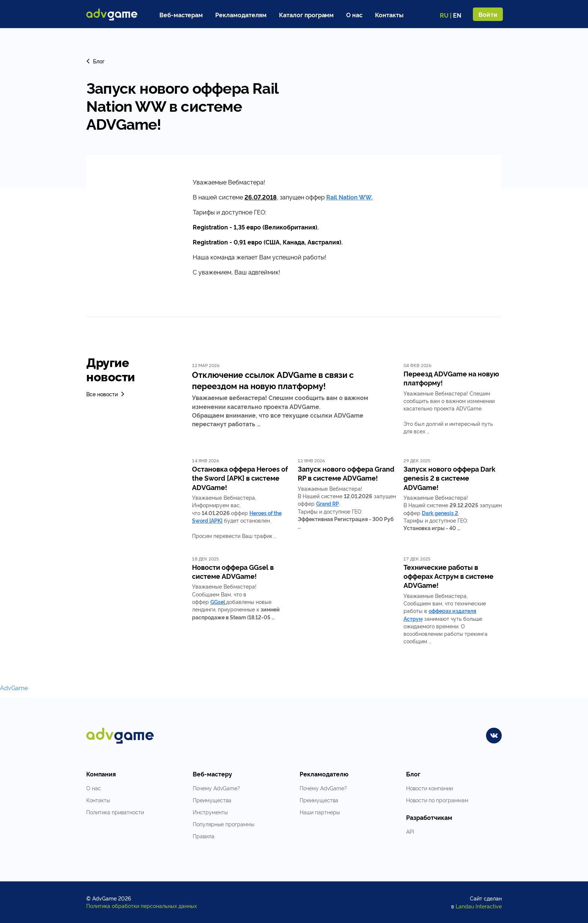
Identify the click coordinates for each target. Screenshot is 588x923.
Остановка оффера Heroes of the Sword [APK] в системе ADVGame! (240, 478)
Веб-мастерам (181, 15)
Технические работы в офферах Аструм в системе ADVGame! (448, 576)
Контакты (389, 15)
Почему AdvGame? (216, 788)
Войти (488, 14)
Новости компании (430, 788)
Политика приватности (115, 812)
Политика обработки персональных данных (142, 906)
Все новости (106, 394)
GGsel (218, 602)
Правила (204, 836)
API (410, 831)
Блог (95, 61)
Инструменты (210, 812)
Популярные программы (223, 824)
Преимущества (212, 800)
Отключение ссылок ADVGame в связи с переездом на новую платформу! (273, 380)
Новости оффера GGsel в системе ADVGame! (233, 571)
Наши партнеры (320, 812)
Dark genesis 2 (440, 513)
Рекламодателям (241, 15)
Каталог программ (306, 15)
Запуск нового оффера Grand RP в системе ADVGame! (346, 473)
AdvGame (14, 688)
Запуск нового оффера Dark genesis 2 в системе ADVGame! (449, 478)
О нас (354, 15)
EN (457, 15)
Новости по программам (437, 800)
